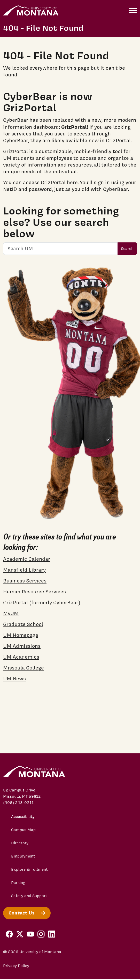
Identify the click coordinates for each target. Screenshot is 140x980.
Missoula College (24, 668)
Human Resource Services (34, 592)
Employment (23, 856)
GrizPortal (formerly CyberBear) (42, 602)
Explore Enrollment (29, 869)
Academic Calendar (27, 559)
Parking (18, 883)
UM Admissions (22, 646)
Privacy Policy (16, 966)
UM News (14, 679)
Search (127, 249)
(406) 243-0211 (18, 803)
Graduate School (23, 624)
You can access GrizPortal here (40, 182)
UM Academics (21, 657)
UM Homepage (21, 635)
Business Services (25, 581)
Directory (20, 843)
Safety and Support (29, 896)
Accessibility (23, 817)
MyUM (11, 613)
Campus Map (23, 830)
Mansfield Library (24, 570)
